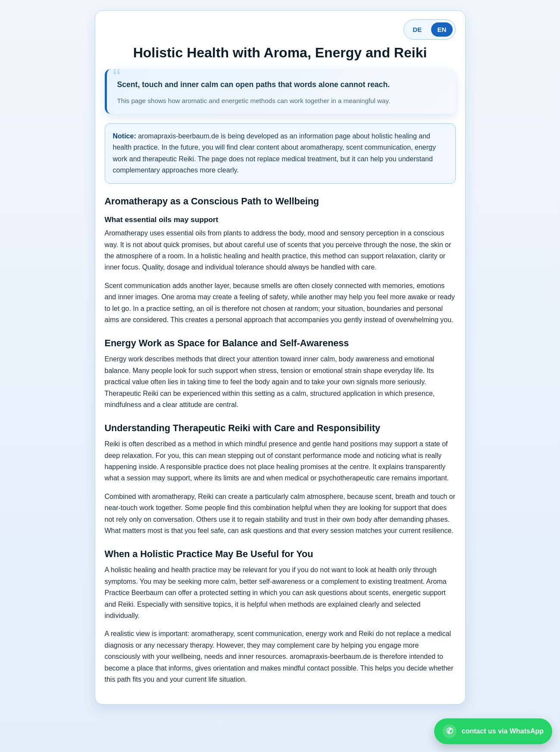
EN (442, 30)
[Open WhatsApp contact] (493, 731)
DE (417, 30)
